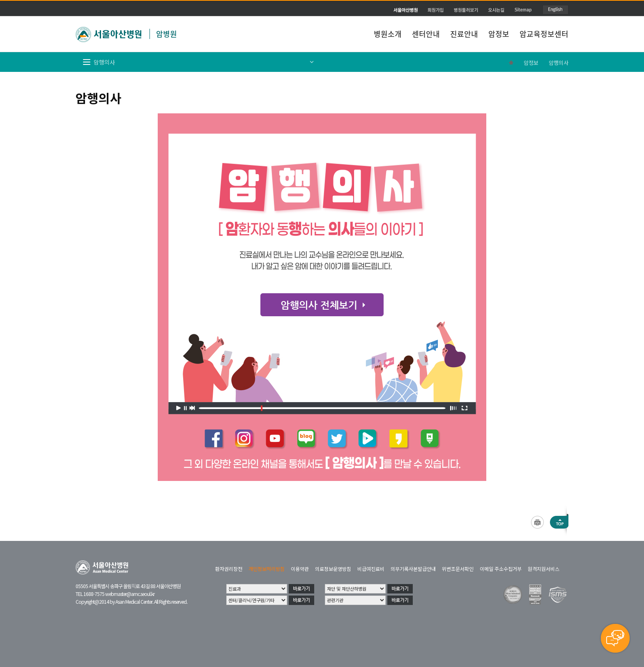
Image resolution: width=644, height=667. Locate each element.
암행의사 (559, 63)
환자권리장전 (229, 569)
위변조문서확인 (458, 569)
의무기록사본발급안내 (413, 569)
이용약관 (300, 569)
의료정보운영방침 (333, 569)
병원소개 (388, 34)
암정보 (499, 34)
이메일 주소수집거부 (501, 569)
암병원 (167, 34)
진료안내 (464, 34)
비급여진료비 (371, 569)
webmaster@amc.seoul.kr (130, 594)
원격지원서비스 (544, 569)
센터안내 (426, 34)
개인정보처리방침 (267, 569)
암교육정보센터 (544, 34)
